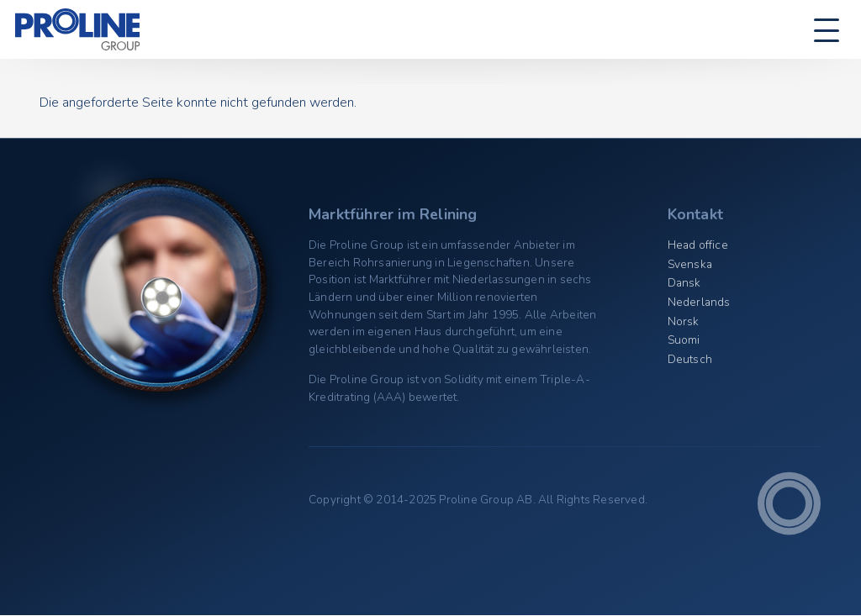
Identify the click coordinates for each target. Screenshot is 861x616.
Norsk (684, 321)
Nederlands (699, 302)
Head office (698, 245)
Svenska (690, 264)
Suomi (684, 340)
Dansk (684, 283)
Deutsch (690, 359)
